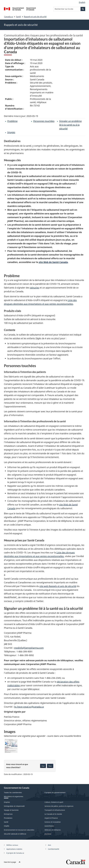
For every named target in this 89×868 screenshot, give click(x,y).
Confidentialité (54, 849)
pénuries (35, 288)
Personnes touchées (44, 121)
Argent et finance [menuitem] (51, 818)
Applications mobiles (14, 849)
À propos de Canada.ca (15, 853)
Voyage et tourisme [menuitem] (11, 810)
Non (50, 766)
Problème (12, 121)
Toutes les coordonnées (13, 792)
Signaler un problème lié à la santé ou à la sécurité (70, 125)
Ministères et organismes (14, 796)
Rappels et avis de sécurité (35, 17)
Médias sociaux (12, 845)
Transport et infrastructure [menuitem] (55, 810)
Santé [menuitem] (6, 822)
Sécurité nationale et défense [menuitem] (15, 834)
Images (11, 132)
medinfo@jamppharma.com (29, 648)
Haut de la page (12, 862)
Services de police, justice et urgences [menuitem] (59, 806)
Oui (43, 766)
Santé (18, 17)
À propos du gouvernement (55, 792)
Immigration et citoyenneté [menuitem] (14, 806)
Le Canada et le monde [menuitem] (53, 814)
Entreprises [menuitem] (8, 814)
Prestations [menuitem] (8, 818)
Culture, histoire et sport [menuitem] (54, 802)
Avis (49, 845)
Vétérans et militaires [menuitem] (53, 830)
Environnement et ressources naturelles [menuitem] (19, 830)
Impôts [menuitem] (7, 826)
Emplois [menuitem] (7, 802)
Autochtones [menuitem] (49, 826)
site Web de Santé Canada (53, 262)
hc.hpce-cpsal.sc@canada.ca (29, 707)
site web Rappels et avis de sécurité (58, 586)
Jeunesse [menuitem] (48, 834)
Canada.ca (9, 17)
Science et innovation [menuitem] (53, 822)
